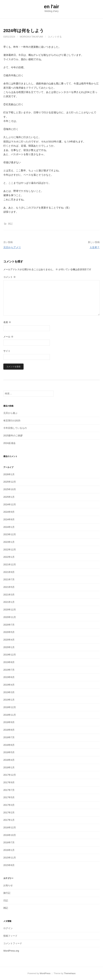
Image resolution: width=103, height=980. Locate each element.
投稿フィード (10, 936)
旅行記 (7, 893)
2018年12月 (10, 707)
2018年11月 (10, 715)
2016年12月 (10, 827)
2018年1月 (9, 767)
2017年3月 (9, 805)
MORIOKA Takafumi (31, 37)
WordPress (45, 973)
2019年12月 (10, 655)
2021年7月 (9, 579)
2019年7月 (9, 670)
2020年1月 (9, 647)
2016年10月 (10, 835)
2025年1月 (9, 497)
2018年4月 (9, 760)
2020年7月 (9, 625)
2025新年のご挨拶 (13, 436)
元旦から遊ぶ (10, 413)
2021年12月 (10, 564)
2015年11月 (10, 858)
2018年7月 (9, 737)
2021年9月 (9, 572)
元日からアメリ (12, 247)
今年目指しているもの (15, 428)
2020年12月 (10, 610)
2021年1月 (9, 602)
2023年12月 (10, 534)
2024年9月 (9, 512)
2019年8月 (9, 662)
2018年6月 (9, 745)
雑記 (10, 224)
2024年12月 (10, 504)
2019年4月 (9, 685)
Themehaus (70, 973)
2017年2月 (9, 813)
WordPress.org (11, 951)
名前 (7, 322)
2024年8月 (9, 519)
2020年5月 (9, 632)
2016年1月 (9, 850)
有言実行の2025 (12, 421)
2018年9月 (9, 722)
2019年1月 (9, 700)
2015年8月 (9, 865)
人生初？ (95, 247)
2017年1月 (9, 820)
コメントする (55, 37)
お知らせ (8, 885)
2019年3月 (9, 692)
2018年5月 (9, 752)
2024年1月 (9, 527)
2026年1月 (9, 474)
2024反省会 (9, 443)
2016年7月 (9, 842)
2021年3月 (9, 595)
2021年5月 (9, 587)
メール (8, 337)
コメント (10, 277)
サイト (7, 351)
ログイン (8, 928)
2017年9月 (9, 782)
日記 (6, 900)
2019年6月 (9, 677)
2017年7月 (9, 790)
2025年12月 (10, 482)
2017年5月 (9, 797)
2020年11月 (10, 617)
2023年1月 (9, 542)
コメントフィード (13, 943)
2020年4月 (9, 640)
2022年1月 (9, 557)
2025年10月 (10, 489)
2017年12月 (10, 775)
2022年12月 (10, 550)
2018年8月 (9, 730)
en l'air (51, 7)
